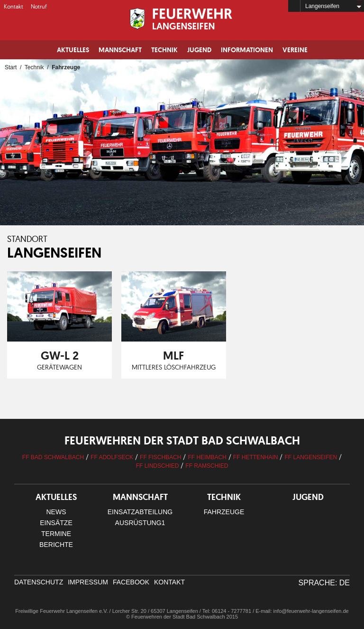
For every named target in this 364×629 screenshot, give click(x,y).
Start (11, 67)
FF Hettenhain (256, 457)
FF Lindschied (158, 466)
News (56, 512)
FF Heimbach (207, 457)
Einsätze (56, 523)
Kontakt (14, 6)
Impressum (88, 582)
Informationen (247, 50)
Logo (182, 19)
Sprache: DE (324, 583)
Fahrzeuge (224, 512)
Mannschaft (120, 50)
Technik (164, 50)
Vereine (295, 50)
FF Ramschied (207, 466)
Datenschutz (39, 582)
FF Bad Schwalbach (53, 457)
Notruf (39, 6)
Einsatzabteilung (140, 512)
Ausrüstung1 (140, 523)
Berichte (56, 545)
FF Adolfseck (112, 457)
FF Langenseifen (311, 457)
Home (294, 6)
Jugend (199, 50)
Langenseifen (322, 6)
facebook (131, 582)
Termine (56, 534)
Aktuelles (73, 50)
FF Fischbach (160, 457)
